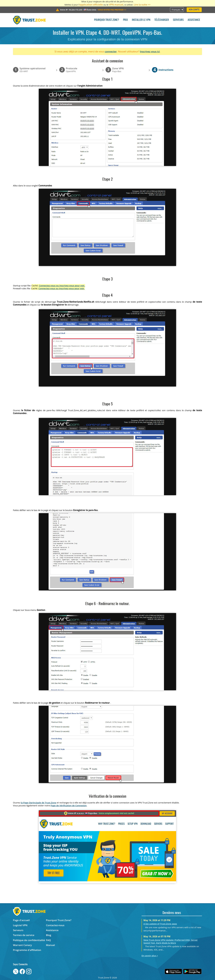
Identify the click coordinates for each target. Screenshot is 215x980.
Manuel (50, 945)
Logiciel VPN (20, 925)
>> (112, 10)
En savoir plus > (150, 956)
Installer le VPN (141, 20)
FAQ (48, 940)
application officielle (91, 5)
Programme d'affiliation (27, 950)
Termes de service (24, 935)
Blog (49, 935)
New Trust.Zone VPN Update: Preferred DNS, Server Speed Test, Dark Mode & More (171, 941)
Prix (125, 20)
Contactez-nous (55, 925)
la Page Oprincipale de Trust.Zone (39, 803)
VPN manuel (116, 5)
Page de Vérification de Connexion (69, 805)
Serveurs (178, 20)
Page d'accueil (21, 920)
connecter (111, 51)
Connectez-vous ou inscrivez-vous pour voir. (62, 286)
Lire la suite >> (142, 5)
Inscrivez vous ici (150, 51)
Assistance (194, 20)
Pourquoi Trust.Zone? (107, 20)
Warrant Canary (22, 945)
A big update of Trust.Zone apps (160, 924)
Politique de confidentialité (29, 940)
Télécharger (162, 20)
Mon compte (194, 10)
